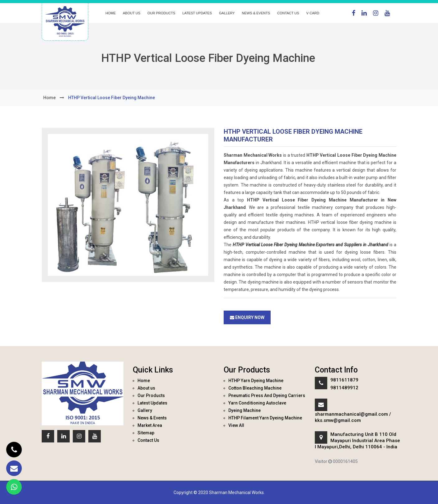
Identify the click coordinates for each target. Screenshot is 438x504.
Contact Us (288, 13)
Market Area (150, 425)
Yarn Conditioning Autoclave (257, 403)
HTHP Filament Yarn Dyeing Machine (265, 418)
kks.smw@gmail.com (338, 420)
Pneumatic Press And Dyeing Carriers (267, 395)
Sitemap (146, 433)
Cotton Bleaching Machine (255, 388)
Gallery (227, 13)
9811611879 (344, 380)
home (49, 98)
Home (111, 13)
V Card (313, 13)
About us (132, 13)
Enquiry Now (247, 317)
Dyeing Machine (245, 410)
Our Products (161, 13)
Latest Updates (197, 13)
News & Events (256, 13)
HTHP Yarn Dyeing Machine (256, 381)
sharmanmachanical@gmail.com (351, 414)
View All (236, 425)
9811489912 (344, 388)
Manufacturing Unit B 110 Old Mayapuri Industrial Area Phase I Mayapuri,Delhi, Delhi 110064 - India (357, 441)
